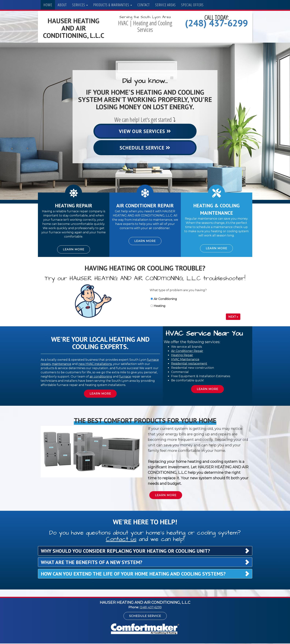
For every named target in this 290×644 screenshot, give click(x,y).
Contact (144, 5)
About (62, 5)
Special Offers (192, 5)
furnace (125, 377)
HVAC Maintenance (185, 360)
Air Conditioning (164, 299)
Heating (158, 306)
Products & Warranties (113, 5)
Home (48, 5)
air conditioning (101, 377)
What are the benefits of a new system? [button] (92, 563)
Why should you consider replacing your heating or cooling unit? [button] (125, 551)
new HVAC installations (95, 364)
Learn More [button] (74, 250)
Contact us (121, 540)
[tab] (145, 551)
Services (80, 5)
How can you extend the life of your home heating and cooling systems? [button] (133, 574)
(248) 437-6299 (216, 23)
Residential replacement (189, 364)
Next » (233, 317)
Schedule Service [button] (145, 148)
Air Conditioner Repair (187, 351)
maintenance (62, 364)
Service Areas (165, 5)
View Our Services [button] (145, 131)
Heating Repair (182, 355)
